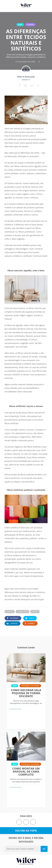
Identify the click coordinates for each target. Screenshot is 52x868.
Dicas (20, 25)
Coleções (30, 25)
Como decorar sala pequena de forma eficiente (26, 693)
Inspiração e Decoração (30, 686)
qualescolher (22, 612)
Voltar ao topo (26, 831)
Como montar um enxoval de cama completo (26, 772)
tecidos (35, 612)
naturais (10, 612)
